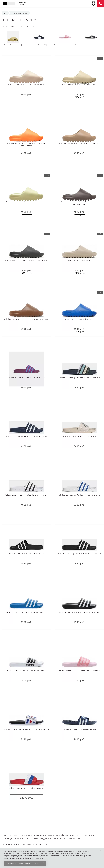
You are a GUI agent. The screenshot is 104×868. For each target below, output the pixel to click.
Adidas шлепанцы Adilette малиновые (26, 378)
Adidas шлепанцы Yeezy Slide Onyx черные (26, 260)
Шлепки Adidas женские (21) (65, 38)
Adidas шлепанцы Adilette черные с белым (79, 554)
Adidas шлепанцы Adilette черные (26, 554)
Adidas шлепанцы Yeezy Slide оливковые (26, 202)
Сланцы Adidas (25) (39, 38)
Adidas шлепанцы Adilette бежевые (79, 436)
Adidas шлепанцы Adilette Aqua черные (79, 612)
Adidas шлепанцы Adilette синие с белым (26, 436)
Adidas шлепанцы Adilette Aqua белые (26, 671)
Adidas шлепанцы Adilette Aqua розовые (79, 671)
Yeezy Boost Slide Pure (79, 260)
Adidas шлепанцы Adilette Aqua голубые (26, 612)
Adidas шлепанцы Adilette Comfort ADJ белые (26, 729)
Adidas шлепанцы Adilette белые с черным (26, 495)
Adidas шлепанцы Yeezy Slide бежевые (26, 85)
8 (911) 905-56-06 (101, 4)
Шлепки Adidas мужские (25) (91, 38)
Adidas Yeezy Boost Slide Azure (79, 319)
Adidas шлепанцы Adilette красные (26, 788)
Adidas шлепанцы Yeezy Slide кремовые (79, 143)
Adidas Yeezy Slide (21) (13, 38)
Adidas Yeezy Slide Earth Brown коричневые (26, 319)
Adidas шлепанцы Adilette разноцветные (79, 378)
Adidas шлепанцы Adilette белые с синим (79, 495)
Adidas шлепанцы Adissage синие (79, 729)
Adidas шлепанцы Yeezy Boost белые (79, 85)
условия (7, 858)
